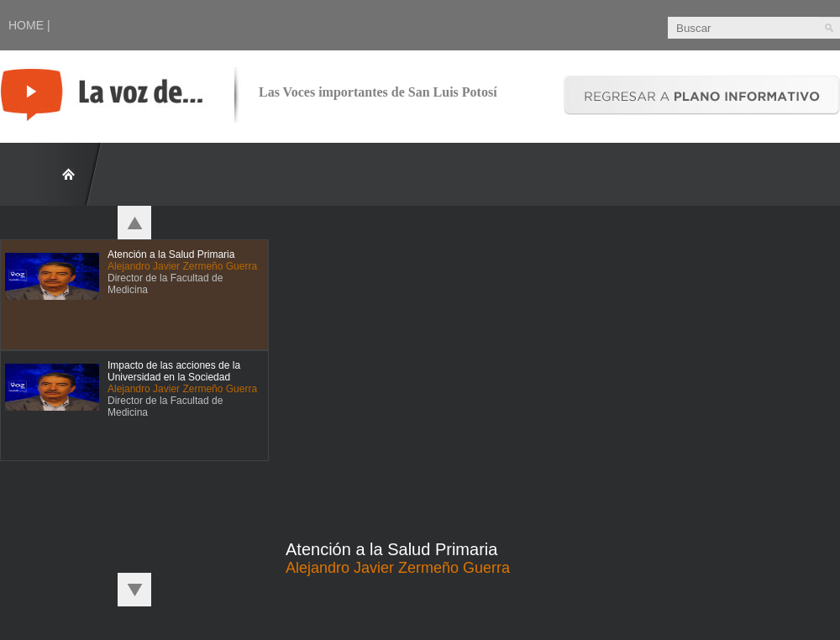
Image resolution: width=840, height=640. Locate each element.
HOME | (29, 25)
